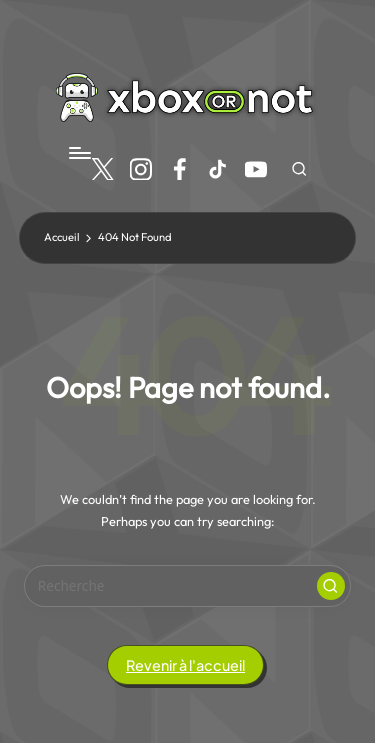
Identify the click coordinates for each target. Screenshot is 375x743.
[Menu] (79, 152)
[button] (331, 586)
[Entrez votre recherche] (187, 586)
